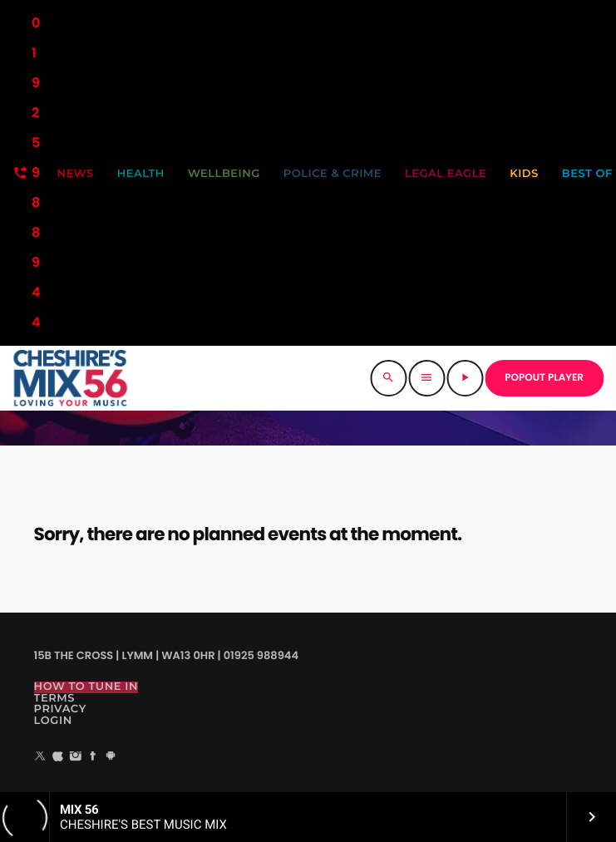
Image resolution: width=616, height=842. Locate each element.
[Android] (111, 757)
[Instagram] (76, 757)
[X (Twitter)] (41, 757)
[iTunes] (58, 757)
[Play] (465, 378)
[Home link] (70, 378)
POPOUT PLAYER (544, 378)
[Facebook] (93, 757)
